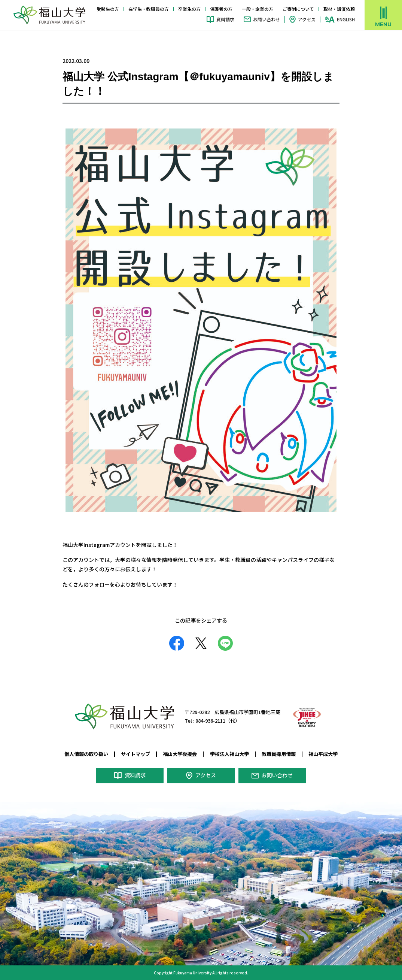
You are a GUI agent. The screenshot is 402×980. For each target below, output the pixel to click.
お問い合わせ (267, 19)
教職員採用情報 (279, 754)
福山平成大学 (323, 754)
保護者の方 (221, 9)
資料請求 (225, 19)
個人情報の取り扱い (86, 754)
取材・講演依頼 (339, 9)
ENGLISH (346, 19)
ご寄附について (298, 9)
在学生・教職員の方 (149, 9)
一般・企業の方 (258, 9)
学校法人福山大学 (229, 754)
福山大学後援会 (180, 754)
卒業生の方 (189, 9)
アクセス (307, 19)
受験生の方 (108, 9)
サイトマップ (135, 754)
